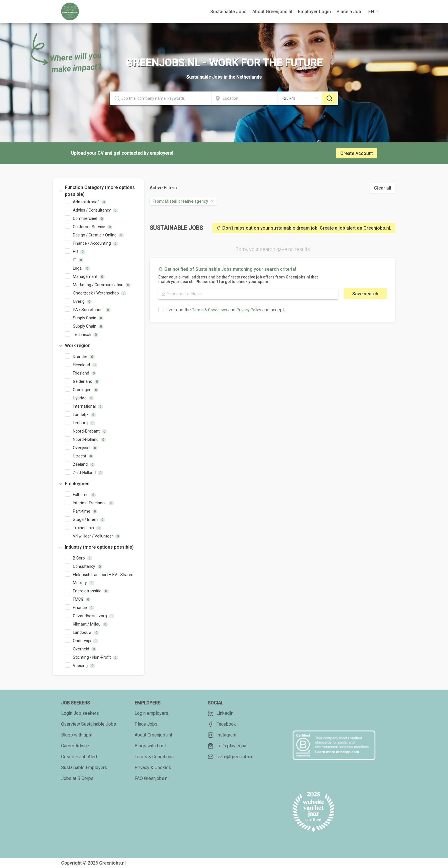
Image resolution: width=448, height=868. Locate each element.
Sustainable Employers (84, 768)
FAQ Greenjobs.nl (152, 778)
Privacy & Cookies (153, 768)
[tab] (98, 191)
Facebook (222, 724)
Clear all (383, 188)
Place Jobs (146, 724)
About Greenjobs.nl (153, 735)
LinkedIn (221, 713)
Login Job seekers (80, 713)
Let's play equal (228, 746)
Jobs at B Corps (77, 778)
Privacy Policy (249, 310)
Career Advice (75, 746)
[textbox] (160, 98)
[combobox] (161, 98)
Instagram (222, 735)
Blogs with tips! (77, 735)
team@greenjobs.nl (231, 757)
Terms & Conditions (210, 310)
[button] (98, 191)
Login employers (151, 713)
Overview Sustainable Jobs (89, 724)
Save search (365, 294)
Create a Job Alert (79, 757)
